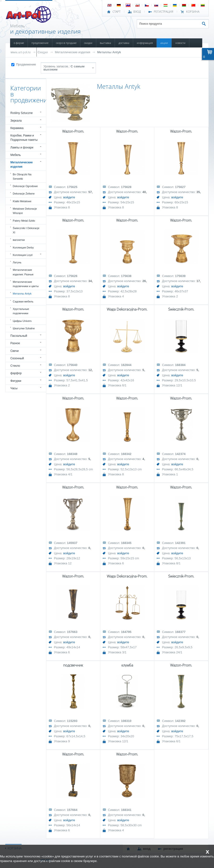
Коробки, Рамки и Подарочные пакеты (24, 138)
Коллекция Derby (23, 248)
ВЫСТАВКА (105, 43)
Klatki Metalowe (22, 201)
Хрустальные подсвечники (21, 311)
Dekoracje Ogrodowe (25, 186)
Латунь (17, 262)
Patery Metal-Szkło (24, 221)
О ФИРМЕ (19, 43)
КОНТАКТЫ (46, 52)
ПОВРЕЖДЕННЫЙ (23, 52)
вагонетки (19, 240)
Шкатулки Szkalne (24, 328)
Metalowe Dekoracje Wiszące (25, 211)
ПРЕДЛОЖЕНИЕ (40, 43)
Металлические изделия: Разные (23, 272)
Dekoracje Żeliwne (24, 194)
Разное (15, 343)
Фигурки (16, 381)
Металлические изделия (73, 52)
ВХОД (137, 12)
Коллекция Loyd (23, 255)
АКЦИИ (164, 43)
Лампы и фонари (22, 148)
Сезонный (17, 358)
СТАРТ (116, 12)
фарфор (16, 373)
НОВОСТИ (180, 43)
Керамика (17, 128)
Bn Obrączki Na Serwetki (22, 177)
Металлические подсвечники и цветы (26, 284)
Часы (14, 388)
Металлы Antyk (109, 52)
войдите (69, 197)
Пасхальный (19, 336)
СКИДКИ (88, 43)
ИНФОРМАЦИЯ (145, 43)
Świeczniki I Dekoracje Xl (26, 230)
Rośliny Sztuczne (21, 113)
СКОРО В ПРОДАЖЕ (66, 43)
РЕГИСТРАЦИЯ (163, 12)
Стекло (15, 366)
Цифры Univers (22, 321)
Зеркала (16, 121)
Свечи (15, 351)
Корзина (193, 12)
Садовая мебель (23, 301)
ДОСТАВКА (124, 43)
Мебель (15, 155)
